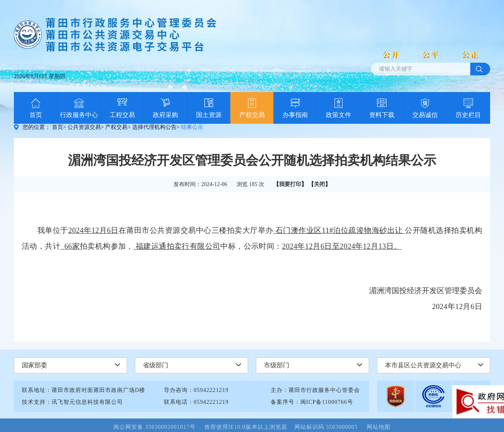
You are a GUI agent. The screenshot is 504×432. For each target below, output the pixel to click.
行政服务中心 (79, 115)
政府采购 (165, 115)
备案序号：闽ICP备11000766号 (312, 402)
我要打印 (290, 184)
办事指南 (295, 115)
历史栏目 (468, 115)
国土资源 (209, 115)
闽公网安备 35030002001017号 (158, 427)
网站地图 (379, 427)
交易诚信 (425, 115)
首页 (36, 115)
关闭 (319, 184)
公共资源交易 (84, 127)
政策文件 (339, 115)
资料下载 (382, 115)
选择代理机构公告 (154, 127)
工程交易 (122, 115)
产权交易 (252, 115)
